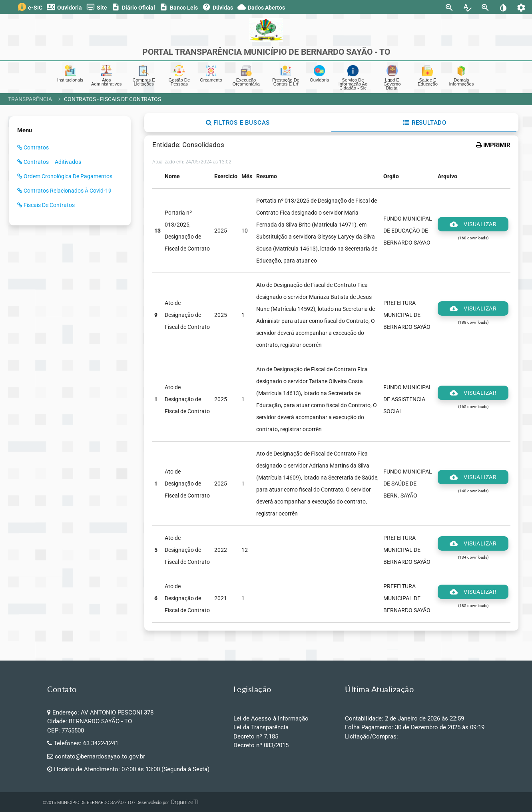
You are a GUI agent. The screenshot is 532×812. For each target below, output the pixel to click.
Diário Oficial (133, 7)
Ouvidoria (64, 7)
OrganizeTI (185, 802)
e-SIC (30, 7)
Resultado (425, 123)
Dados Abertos (261, 7)
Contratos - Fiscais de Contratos (113, 99)
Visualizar (473, 224)
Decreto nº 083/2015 (261, 745)
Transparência (30, 99)
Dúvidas (218, 7)
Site (97, 7)
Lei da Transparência (261, 727)
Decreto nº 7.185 (256, 736)
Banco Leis (179, 7)
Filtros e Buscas (238, 123)
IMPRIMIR (493, 145)
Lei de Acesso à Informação (271, 718)
